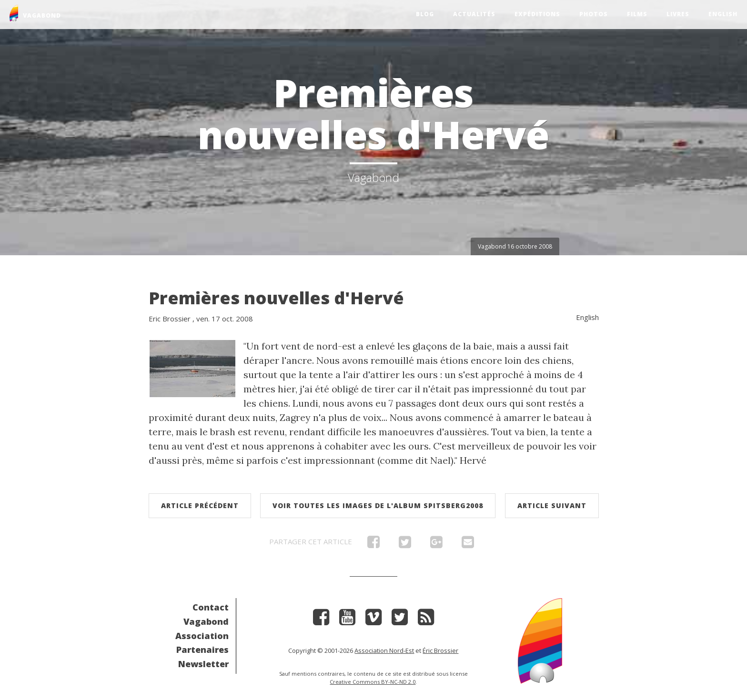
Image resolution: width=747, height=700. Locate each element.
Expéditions (537, 14)
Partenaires (202, 650)
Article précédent (200, 505)
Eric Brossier (170, 319)
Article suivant (552, 505)
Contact (211, 607)
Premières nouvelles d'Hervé (276, 298)
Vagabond (206, 621)
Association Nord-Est (384, 650)
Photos (594, 14)
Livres (678, 14)
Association (202, 636)
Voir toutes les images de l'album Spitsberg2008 (378, 505)
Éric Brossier (440, 650)
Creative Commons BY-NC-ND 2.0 (373, 682)
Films (637, 14)
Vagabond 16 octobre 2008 (515, 246)
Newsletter (203, 664)
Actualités (474, 14)
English (723, 14)
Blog (425, 14)
